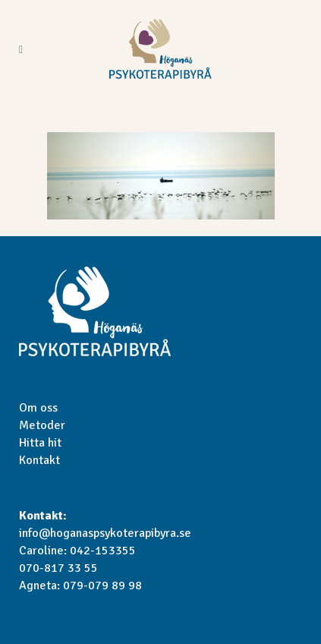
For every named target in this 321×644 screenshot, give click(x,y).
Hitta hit (40, 443)
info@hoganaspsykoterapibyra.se (105, 533)
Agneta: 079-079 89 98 (80, 586)
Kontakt (39, 460)
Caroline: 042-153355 (77, 551)
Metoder (42, 425)
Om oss (38, 408)
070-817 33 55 (58, 568)
